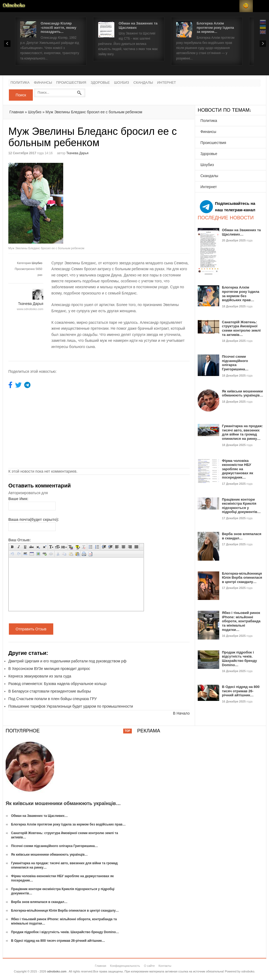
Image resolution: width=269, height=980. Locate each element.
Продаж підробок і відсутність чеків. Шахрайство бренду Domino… (239, 659)
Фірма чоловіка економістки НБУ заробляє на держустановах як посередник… (238, 469)
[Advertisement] (144, 201)
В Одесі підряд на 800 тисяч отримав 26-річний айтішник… (241, 691)
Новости (14, 6)
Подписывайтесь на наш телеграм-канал (228, 207)
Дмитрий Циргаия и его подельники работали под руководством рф (67, 661)
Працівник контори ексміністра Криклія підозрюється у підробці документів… (241, 506)
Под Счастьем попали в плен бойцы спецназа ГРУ (53, 699)
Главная (17, 112)
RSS (246, 6)
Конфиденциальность (125, 966)
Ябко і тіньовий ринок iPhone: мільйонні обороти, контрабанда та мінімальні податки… (241, 621)
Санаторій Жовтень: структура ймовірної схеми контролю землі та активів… (241, 328)
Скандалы (143, 83)
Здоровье (100, 83)
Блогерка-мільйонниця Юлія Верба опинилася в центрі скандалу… (242, 578)
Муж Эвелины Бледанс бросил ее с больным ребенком (94, 112)
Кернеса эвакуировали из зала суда (40, 676)
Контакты (165, 966)
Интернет (167, 83)
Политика (20, 83)
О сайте (149, 966)
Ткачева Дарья (77, 153)
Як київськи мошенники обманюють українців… (243, 393)
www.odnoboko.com (30, 309)
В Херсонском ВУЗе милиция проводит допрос (49, 669)
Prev (7, 44)
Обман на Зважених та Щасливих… (241, 232)
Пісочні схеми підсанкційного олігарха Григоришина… (235, 363)
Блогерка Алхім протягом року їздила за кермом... (215, 27)
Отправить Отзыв (31, 629)
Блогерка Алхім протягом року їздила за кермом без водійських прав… (241, 294)
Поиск (21, 95)
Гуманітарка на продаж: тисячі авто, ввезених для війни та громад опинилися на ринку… (242, 432)
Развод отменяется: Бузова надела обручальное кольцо (57, 684)
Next (263, 44)
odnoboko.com (57, 971)
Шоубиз (122, 83)
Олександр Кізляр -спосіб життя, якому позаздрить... (59, 27)
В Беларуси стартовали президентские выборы (50, 691)
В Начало (181, 713)
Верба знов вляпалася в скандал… (242, 536)
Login (233, 6)
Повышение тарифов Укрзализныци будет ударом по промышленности (71, 706)
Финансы (43, 83)
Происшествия (71, 83)
